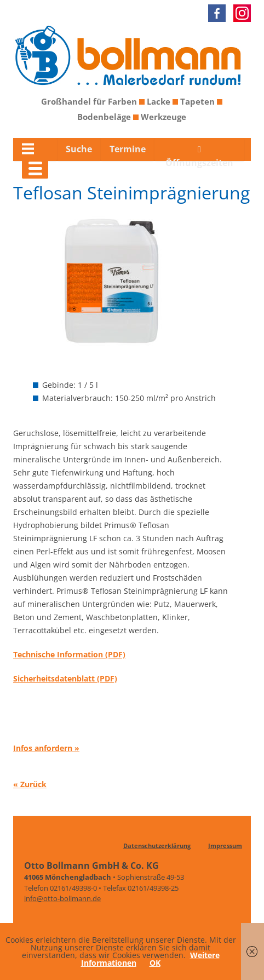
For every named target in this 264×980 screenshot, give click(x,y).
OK (155, 963)
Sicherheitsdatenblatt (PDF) (65, 678)
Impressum (225, 846)
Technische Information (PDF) (69, 654)
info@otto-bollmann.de (62, 898)
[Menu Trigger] (35, 167)
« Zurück (30, 784)
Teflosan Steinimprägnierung (131, 193)
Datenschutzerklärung (157, 846)
